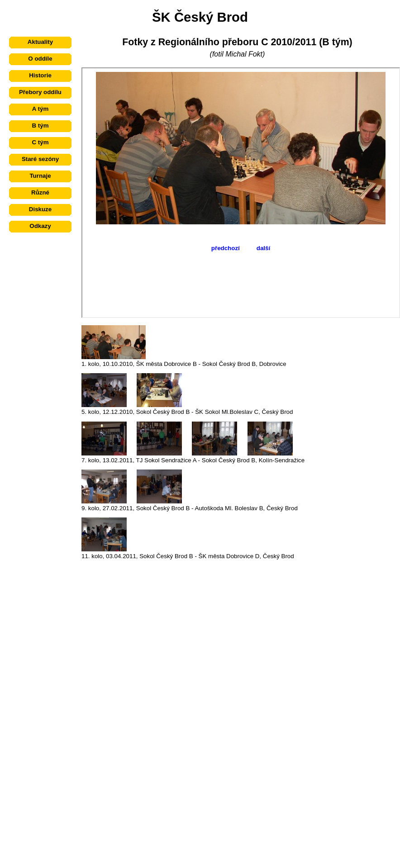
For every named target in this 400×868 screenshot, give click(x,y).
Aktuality (40, 42)
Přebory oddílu (40, 92)
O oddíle (40, 59)
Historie (40, 75)
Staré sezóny (40, 159)
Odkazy (40, 226)
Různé (40, 192)
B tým (40, 126)
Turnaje (40, 176)
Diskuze (40, 209)
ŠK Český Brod (200, 17)
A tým (40, 109)
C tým (40, 142)
